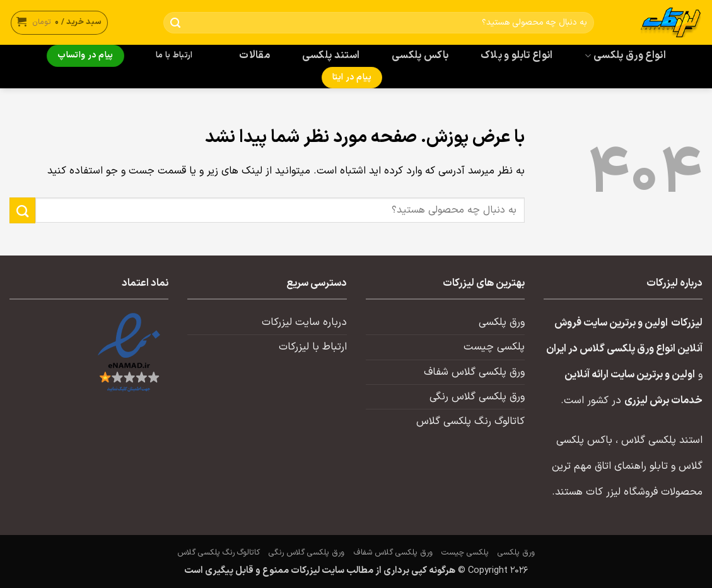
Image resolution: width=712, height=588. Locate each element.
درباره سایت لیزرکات (304, 322)
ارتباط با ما (174, 56)
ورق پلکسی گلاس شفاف (474, 372)
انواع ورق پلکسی (625, 56)
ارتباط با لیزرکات (313, 347)
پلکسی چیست (494, 347)
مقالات (254, 56)
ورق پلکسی (502, 322)
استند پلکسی (331, 56)
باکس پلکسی (420, 56)
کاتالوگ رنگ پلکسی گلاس (470, 421)
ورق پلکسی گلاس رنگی (477, 397)
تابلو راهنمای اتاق (631, 466)
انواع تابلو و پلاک (517, 56)
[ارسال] (176, 23)
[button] (59, 22)
